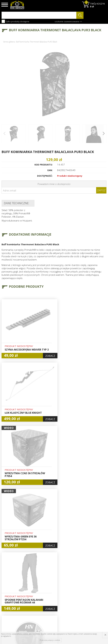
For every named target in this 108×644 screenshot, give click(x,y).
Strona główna (9, 42)
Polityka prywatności (53, 600)
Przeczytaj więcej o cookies (50, 640)
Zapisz (101, 190)
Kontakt (33, 605)
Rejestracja (52, 591)
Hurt (49, 584)
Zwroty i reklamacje (34, 600)
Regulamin (34, 595)
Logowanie (52, 587)
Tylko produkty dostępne (15, 21)
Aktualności (34, 587)
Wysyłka (33, 591)
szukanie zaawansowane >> (68, 21)
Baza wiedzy (35, 584)
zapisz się (96, 595)
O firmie (33, 580)
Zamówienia (53, 595)
